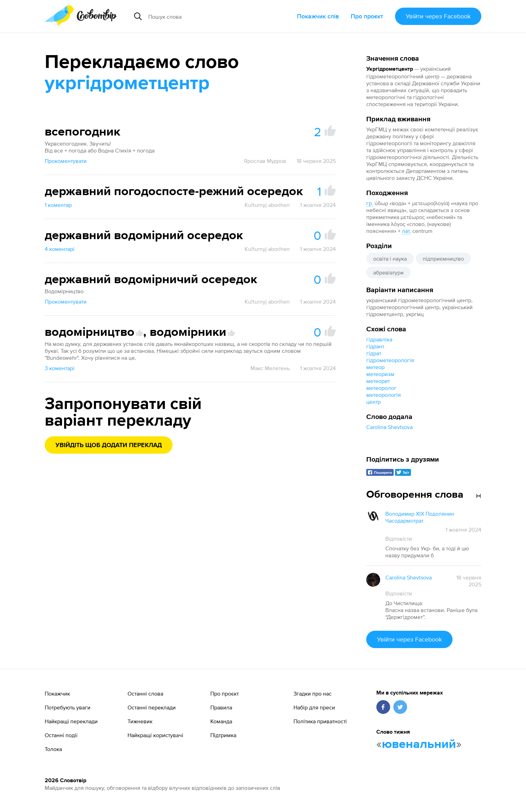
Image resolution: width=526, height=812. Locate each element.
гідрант (375, 346)
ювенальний (419, 744)
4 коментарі (60, 249)
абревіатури (388, 272)
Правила (221, 707)
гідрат (374, 353)
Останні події (61, 735)
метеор (375, 367)
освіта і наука (390, 259)
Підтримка (223, 735)
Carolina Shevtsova (389, 427)
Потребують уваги (68, 707)
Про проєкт (367, 16)
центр (374, 402)
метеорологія (384, 395)
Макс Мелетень (270, 368)
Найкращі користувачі (155, 735)
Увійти (438, 16)
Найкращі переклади (71, 721)
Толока (53, 749)
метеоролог (381, 388)
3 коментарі (60, 368)
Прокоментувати (66, 161)
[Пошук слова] (207, 16)
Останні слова (145, 693)
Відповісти (399, 539)
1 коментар (58, 205)
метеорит (378, 381)
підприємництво (443, 259)
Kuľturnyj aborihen (267, 205)
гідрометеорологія (390, 360)
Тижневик (140, 721)
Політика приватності (320, 721)
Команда (221, 721)
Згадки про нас (313, 693)
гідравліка (379, 339)
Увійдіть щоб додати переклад (109, 445)
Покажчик (57, 693)
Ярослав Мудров (265, 161)
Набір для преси (314, 707)
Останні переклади (152, 707)
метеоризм (380, 374)
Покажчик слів (318, 16)
